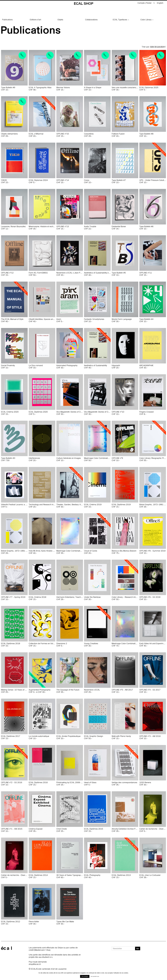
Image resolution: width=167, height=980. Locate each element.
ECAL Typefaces (121, 20)
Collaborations (91, 20)
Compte (141, 3)
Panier (149, 3)
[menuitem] (159, 3)
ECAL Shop (84, 3)
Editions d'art (35, 20)
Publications (7, 20)
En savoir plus (95, 976)
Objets (60, 20)
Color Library (147, 20)
